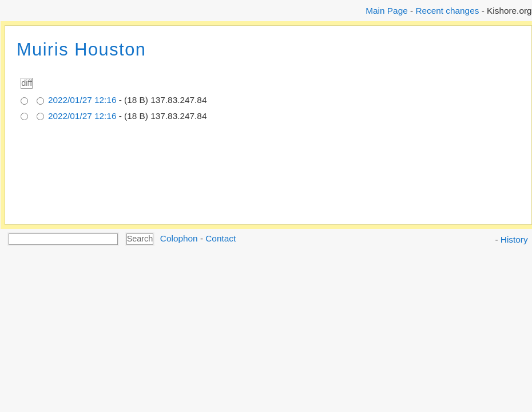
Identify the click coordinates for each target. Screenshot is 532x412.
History (514, 239)
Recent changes (447, 11)
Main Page (386, 11)
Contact (221, 238)
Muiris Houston (81, 49)
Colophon (179, 238)
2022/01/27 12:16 (82, 100)
